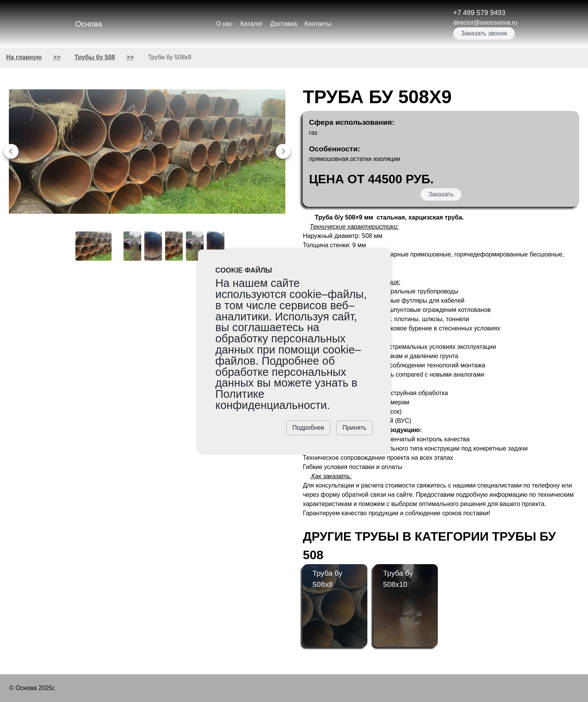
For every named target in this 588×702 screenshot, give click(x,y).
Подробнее (308, 428)
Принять (354, 428)
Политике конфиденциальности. (272, 400)
